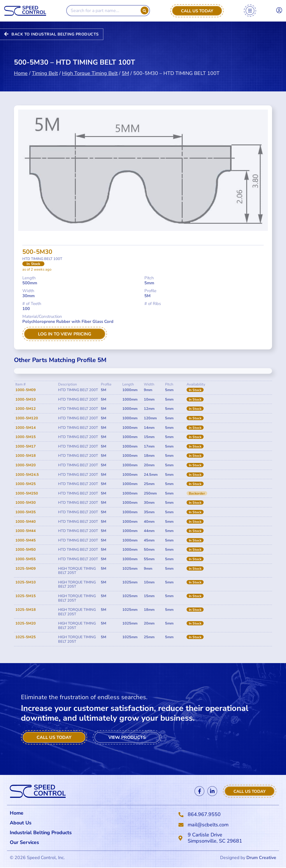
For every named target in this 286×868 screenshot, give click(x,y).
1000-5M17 (26, 446)
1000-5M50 (26, 550)
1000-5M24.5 (27, 475)
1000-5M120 (27, 418)
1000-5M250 (27, 493)
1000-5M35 (26, 512)
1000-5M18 (26, 456)
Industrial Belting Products (42, 833)
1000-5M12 (26, 409)
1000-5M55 (26, 559)
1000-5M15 (26, 437)
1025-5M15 (26, 596)
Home (21, 66)
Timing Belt (45, 66)
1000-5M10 (26, 399)
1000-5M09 (26, 390)
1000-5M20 (26, 465)
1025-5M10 (26, 582)
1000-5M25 (26, 484)
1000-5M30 (26, 503)
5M (125, 66)
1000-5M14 (26, 428)
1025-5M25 (26, 637)
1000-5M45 (26, 540)
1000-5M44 (26, 531)
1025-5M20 (26, 624)
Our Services (26, 843)
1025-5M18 (26, 610)
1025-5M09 (26, 569)
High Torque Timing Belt (90, 66)
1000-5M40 (26, 522)
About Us (21, 823)
